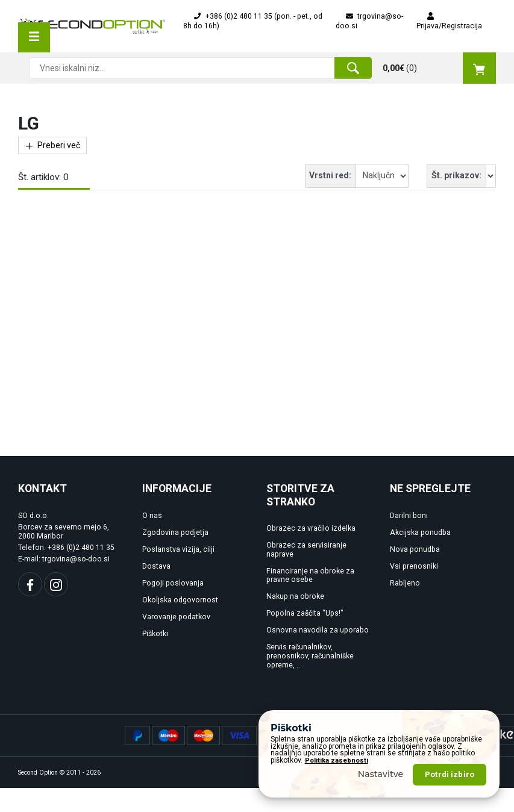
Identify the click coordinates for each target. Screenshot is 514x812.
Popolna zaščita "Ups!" (305, 613)
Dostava (156, 566)
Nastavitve (381, 774)
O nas (152, 516)
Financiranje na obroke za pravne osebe (310, 576)
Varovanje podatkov (176, 617)
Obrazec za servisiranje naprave (306, 550)
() (439, 68)
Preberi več (52, 145)
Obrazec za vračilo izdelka (311, 528)
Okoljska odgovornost (180, 600)
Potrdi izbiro (450, 774)
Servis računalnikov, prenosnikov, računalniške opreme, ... (310, 656)
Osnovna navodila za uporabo (318, 630)
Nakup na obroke (295, 596)
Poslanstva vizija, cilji (178, 549)
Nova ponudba (415, 549)
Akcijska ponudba (420, 532)
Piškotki (155, 634)
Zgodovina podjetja (175, 532)
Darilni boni (409, 516)
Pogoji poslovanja (173, 583)
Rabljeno (405, 583)
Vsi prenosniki (414, 566)
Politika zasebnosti (337, 760)
